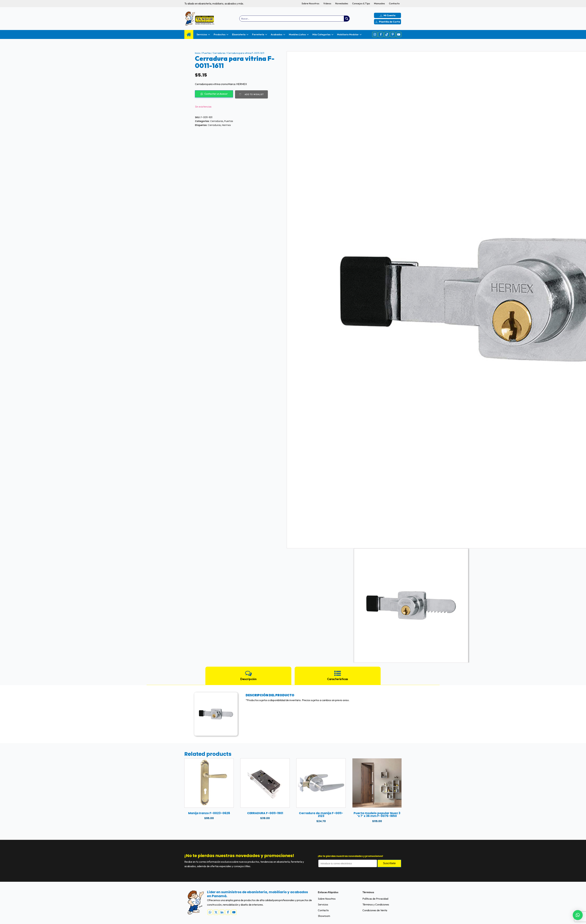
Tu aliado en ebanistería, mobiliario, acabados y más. (214, 3)
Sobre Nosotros (310, 3)
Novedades (342, 3)
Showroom (324, 916)
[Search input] (292, 19)
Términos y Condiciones (376, 904)
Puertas (207, 53)
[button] (578, 915)
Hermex (226, 125)
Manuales (379, 3)
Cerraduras (219, 53)
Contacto (394, 3)
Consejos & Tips (361, 3)
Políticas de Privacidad (375, 899)
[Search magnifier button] (347, 19)
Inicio (198, 53)
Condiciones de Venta (375, 910)
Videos (327, 3)
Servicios (323, 904)
